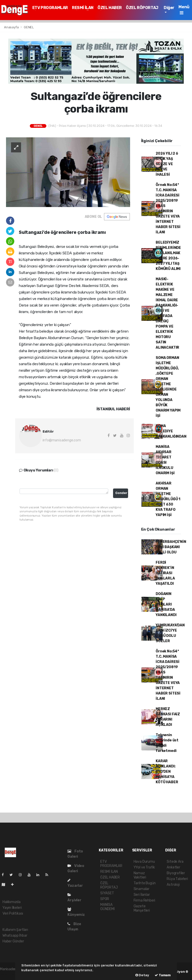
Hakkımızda (12, 902)
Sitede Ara (175, 862)
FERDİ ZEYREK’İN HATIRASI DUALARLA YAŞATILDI (165, 573)
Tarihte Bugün (145, 883)
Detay (142, 975)
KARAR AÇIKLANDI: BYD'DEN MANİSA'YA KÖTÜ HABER (167, 772)
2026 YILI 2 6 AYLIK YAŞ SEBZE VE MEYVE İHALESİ (167, 164)
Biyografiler (176, 873)
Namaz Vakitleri (140, 875)
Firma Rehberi (145, 900)
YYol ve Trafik (144, 867)
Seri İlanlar (142, 895)
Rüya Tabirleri (177, 879)
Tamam (163, 975)
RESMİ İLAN (83, 8)
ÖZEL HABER (110, 8)
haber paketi (10, 974)
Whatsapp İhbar (15, 936)
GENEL (29, 27)
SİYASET (107, 893)
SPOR (105, 899)
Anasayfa (12, 27)
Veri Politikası (13, 913)
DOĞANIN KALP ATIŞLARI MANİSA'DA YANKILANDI (166, 604)
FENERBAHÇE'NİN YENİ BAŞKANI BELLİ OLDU (171, 547)
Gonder (121, 493)
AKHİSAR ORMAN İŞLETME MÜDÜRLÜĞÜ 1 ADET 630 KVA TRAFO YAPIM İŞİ (168, 499)
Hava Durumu (144, 862)
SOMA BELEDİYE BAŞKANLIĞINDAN (171, 431)
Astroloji (173, 885)
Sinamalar (141, 889)
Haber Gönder (13, 941)
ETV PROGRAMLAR (50, 8)
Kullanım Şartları (15, 930)
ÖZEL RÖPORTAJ (142, 8)
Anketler (173, 867)
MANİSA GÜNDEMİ (108, 907)
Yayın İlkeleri (12, 908)
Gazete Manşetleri (142, 908)
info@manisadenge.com (62, 440)
